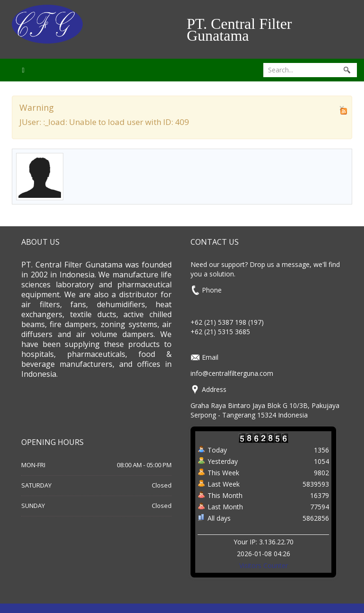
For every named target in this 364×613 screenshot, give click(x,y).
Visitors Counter (264, 565)
